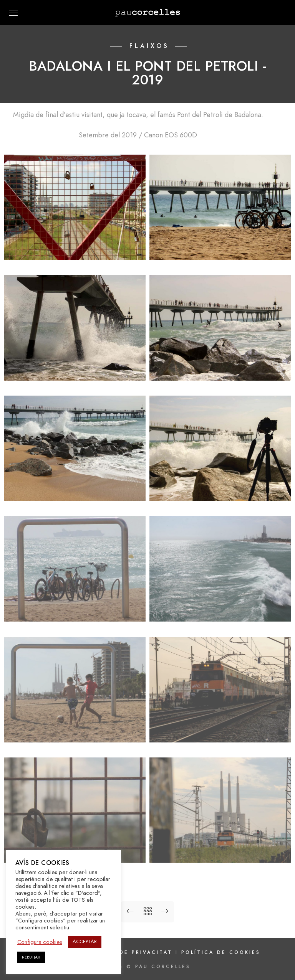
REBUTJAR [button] (31, 957)
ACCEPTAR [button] (85, 942)
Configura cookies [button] (40, 942)
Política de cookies (221, 952)
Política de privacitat (130, 952)
